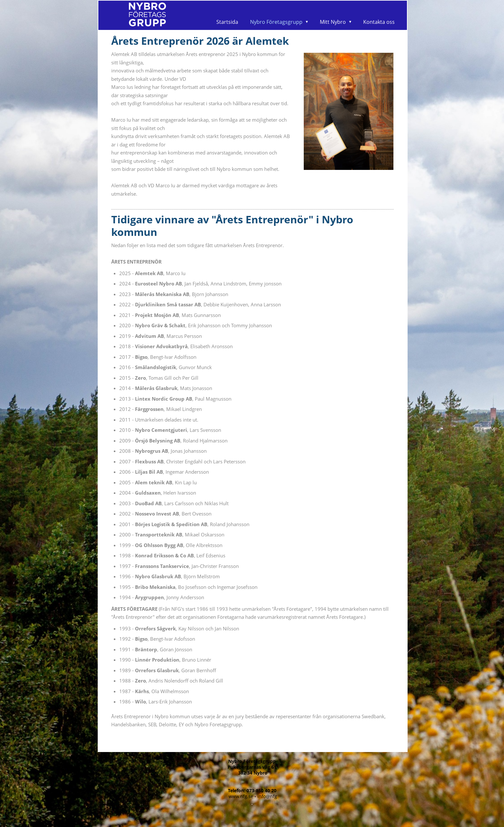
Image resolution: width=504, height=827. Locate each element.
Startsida (227, 22)
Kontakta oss (379, 22)
